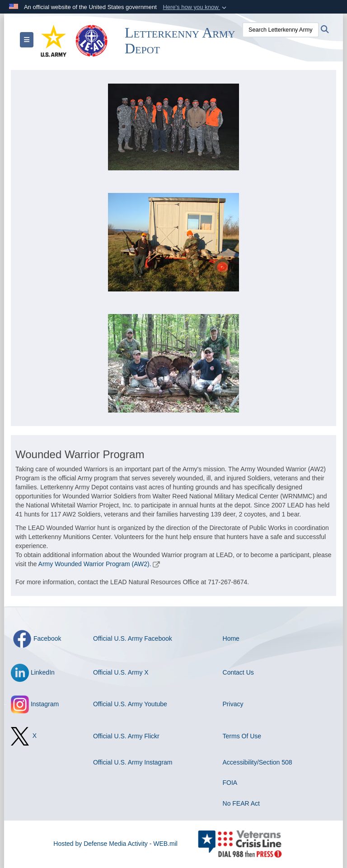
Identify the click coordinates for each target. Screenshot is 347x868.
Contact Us (238, 672)
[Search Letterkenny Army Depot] (281, 30)
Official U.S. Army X (121, 672)
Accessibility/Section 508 (258, 762)
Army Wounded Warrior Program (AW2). (95, 564)
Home (231, 638)
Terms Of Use (242, 736)
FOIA (230, 783)
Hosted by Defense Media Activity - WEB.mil (115, 844)
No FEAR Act (241, 803)
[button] (195, 7)
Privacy (233, 704)
